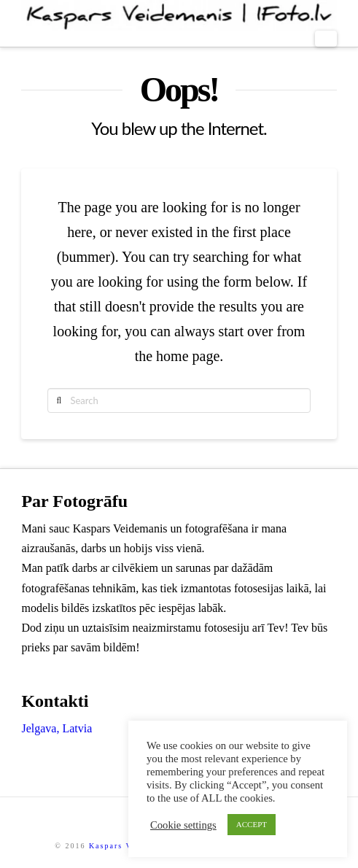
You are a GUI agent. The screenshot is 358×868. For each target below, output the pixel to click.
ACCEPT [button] (252, 824)
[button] (326, 39)
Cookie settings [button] (183, 825)
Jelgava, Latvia (57, 728)
